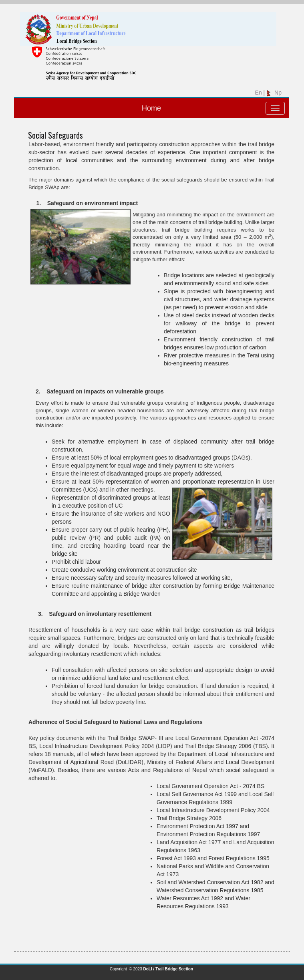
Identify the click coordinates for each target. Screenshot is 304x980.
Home (151, 108)
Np (274, 93)
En (258, 93)
